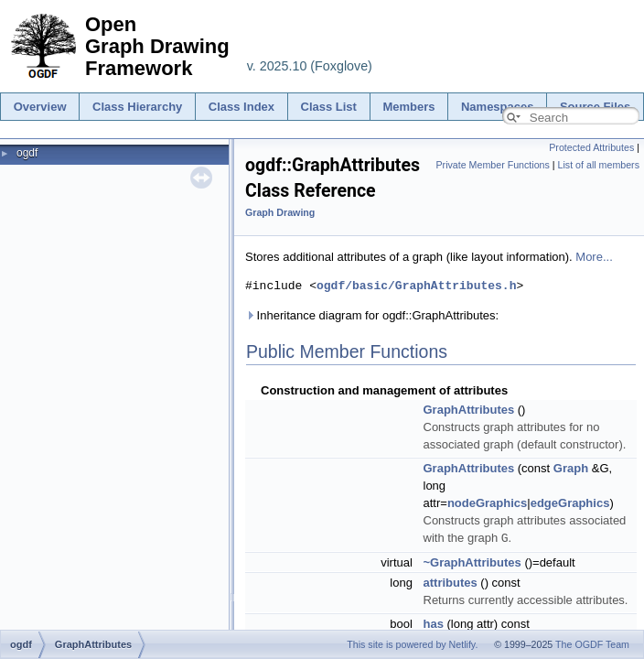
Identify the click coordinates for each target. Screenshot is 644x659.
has (434, 623)
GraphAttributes (469, 410)
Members (408, 107)
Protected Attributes (591, 147)
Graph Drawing (280, 212)
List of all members (599, 165)
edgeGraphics (570, 503)
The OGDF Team (592, 644)
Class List (329, 107)
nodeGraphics (487, 503)
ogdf (27, 153)
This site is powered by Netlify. (412, 644)
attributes (451, 582)
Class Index (241, 107)
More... (594, 257)
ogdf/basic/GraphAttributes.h (416, 286)
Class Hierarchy (137, 107)
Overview (40, 107)
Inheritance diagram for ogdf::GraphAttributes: (372, 315)
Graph (571, 468)
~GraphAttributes (472, 562)
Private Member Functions (492, 165)
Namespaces (498, 107)
